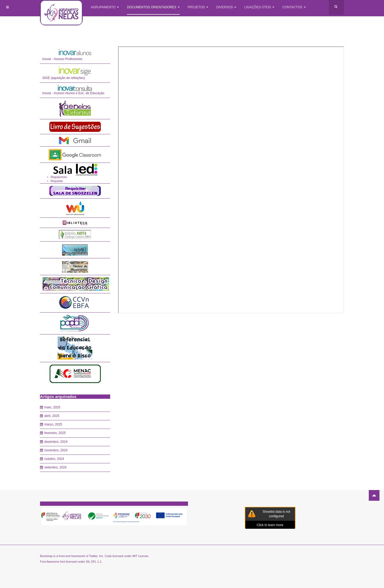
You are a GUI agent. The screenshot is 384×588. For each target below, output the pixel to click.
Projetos (198, 7)
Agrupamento (105, 7)
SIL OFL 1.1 (94, 562)
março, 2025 (53, 424)
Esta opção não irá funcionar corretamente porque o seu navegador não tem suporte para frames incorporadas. (231, 180)
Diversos (226, 7)
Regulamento (59, 177)
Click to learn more (270, 525)
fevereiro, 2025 (55, 433)
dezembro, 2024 (56, 442)
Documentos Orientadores (153, 7)
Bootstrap (46, 556)
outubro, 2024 (54, 459)
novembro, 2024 (56, 450)
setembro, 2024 (55, 467)
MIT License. (141, 556)
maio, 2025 (52, 407)
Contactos (294, 7)
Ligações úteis (259, 7)
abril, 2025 (52, 416)
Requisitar (57, 181)
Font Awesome (50, 562)
